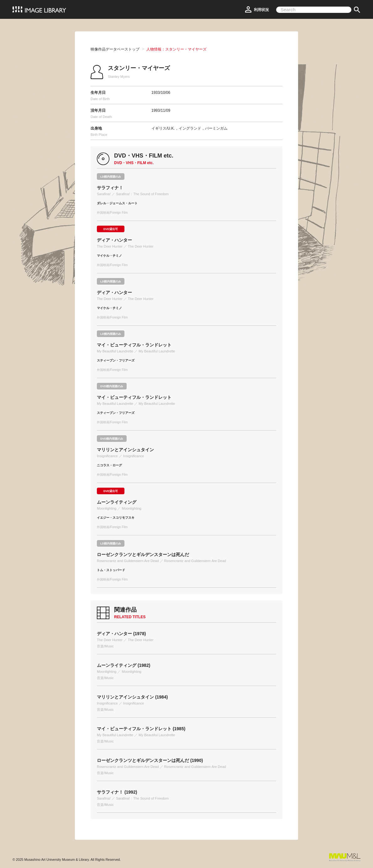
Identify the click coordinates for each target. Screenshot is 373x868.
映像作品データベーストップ (115, 49)
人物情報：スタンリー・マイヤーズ (176, 49)
